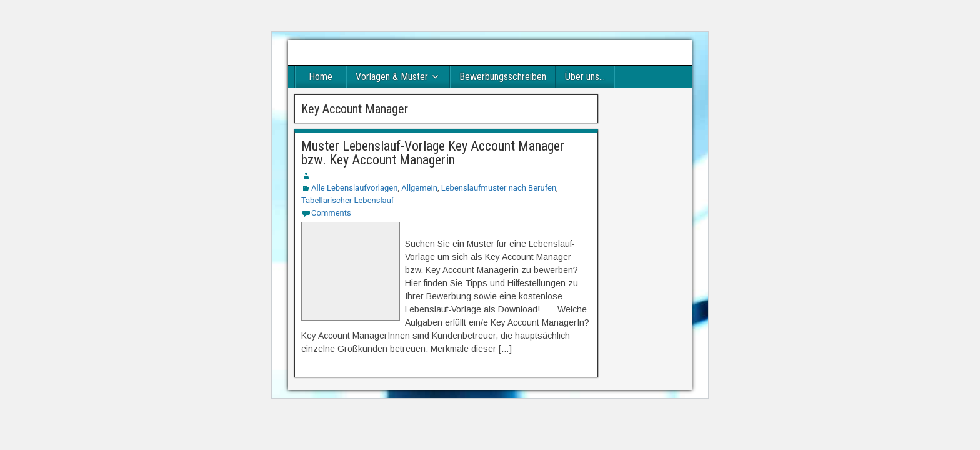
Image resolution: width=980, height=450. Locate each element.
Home (321, 77)
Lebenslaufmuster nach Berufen (499, 188)
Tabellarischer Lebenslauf (347, 200)
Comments (331, 213)
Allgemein (419, 188)
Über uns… (585, 77)
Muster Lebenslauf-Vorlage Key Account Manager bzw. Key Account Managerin (433, 153)
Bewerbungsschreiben (503, 77)
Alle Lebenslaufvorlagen (354, 188)
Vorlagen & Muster (392, 77)
